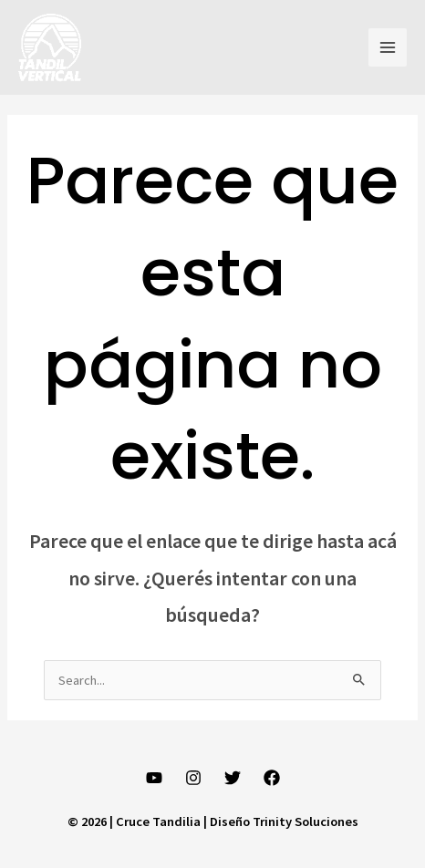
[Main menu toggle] (388, 47)
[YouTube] (154, 778)
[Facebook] (272, 778)
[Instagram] (193, 778)
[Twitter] (233, 778)
